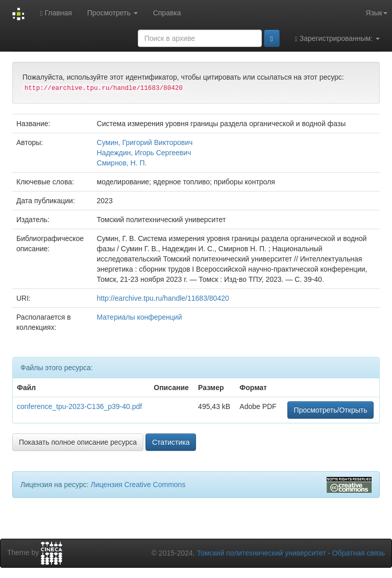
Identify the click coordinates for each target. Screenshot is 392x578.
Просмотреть (113, 13)
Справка (167, 13)
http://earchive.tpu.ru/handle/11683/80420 (163, 298)
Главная (56, 13)
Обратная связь (359, 553)
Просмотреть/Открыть (331, 410)
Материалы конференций (140, 317)
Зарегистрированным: (337, 39)
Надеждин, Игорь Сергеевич (144, 153)
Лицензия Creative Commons (138, 485)
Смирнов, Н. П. (122, 163)
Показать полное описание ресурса (78, 442)
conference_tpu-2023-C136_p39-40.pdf (79, 406)
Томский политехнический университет (262, 553)
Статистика (171, 442)
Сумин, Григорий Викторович (145, 142)
